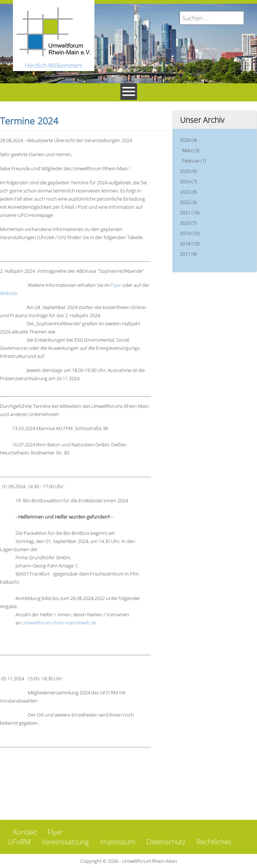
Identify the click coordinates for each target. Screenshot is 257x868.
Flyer (116, 285)
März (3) (191, 150)
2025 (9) (188, 171)
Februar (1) (194, 161)
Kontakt (25, 832)
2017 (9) (188, 254)
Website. (9, 293)
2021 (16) (190, 212)
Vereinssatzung (65, 842)
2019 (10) (190, 233)
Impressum (118, 842)
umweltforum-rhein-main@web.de (59, 623)
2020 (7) (188, 223)
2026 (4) (188, 140)
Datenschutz (166, 842)
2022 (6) (188, 202)
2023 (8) (188, 192)
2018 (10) (190, 244)
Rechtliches (214, 842)
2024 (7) (188, 181)
